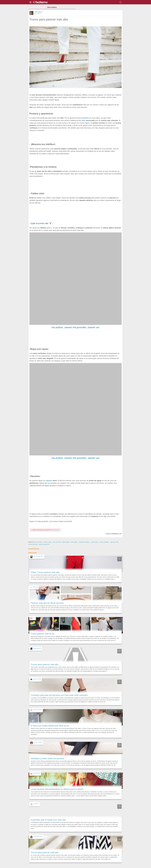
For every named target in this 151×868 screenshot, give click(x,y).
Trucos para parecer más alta (45, 853)
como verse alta (57, 542)
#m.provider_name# (84, 327)
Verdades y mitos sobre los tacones (47, 758)
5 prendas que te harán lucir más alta (48, 820)
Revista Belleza (37, 773)
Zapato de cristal (37, 679)
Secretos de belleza (38, 742)
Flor (34, 618)
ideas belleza (52, 7)
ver (98, 327)
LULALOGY (36, 804)
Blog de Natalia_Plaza (38, 556)
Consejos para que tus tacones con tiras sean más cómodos (59, 695)
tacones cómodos (33, 544)
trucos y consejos (104, 542)
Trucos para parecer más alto (45, 664)
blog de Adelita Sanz (38, 836)
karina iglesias (38, 12)
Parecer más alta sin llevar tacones (47, 603)
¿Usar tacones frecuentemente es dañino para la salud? (57, 789)
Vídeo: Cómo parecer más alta (45, 572)
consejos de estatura (84, 542)
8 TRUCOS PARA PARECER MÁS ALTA (50, 726)
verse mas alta (47, 542)
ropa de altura (95, 542)
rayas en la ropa (114, 542)
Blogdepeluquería (37, 648)
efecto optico (74, 542)
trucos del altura (38, 542)
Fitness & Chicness (38, 710)
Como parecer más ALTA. (43, 634)
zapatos (49, 481)
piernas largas (66, 542)
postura (86, 118)
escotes (40, 223)
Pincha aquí (55, 530)
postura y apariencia (44, 544)
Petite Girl (35, 587)
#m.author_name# (62, 327)
